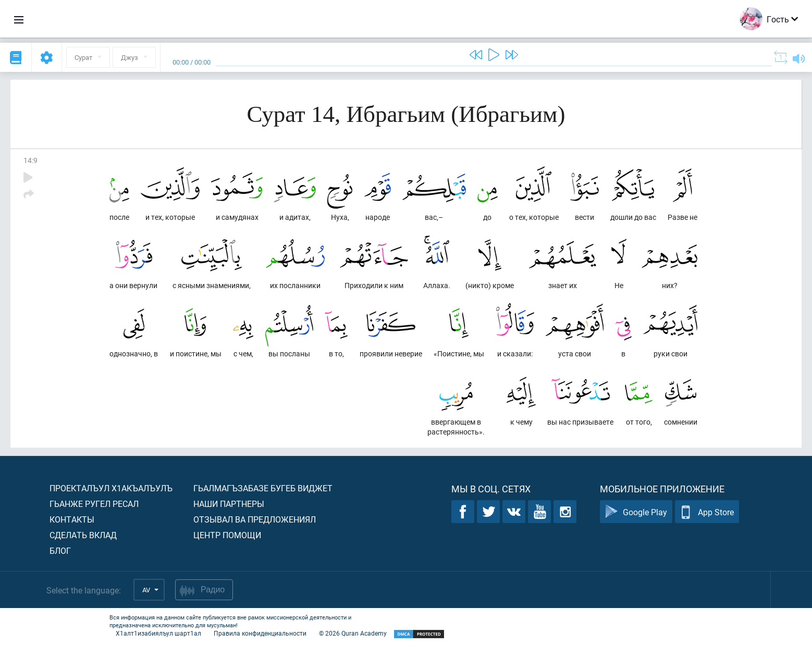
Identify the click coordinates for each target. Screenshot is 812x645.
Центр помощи (227, 535)
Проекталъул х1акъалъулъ (111, 488)
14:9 (30, 160)
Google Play (636, 512)
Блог (60, 550)
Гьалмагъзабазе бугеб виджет (263, 488)
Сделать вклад (83, 535)
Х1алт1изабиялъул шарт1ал (158, 633)
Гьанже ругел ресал (94, 504)
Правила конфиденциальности (260, 633)
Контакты (72, 519)
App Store (707, 512)
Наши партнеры (229, 504)
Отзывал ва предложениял (255, 519)
